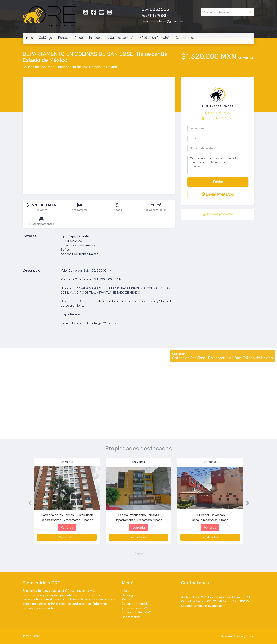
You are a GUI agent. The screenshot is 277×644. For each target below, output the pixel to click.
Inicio (29, 38)
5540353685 (219, 113)
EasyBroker (247, 636)
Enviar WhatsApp (218, 194)
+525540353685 (219, 118)
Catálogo (46, 38)
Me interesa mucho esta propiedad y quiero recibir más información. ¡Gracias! (218, 165)
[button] (28, 503)
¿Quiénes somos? (121, 38)
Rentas (63, 38)
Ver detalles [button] (67, 537)
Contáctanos (185, 38)
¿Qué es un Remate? (155, 38)
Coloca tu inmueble (88, 38)
